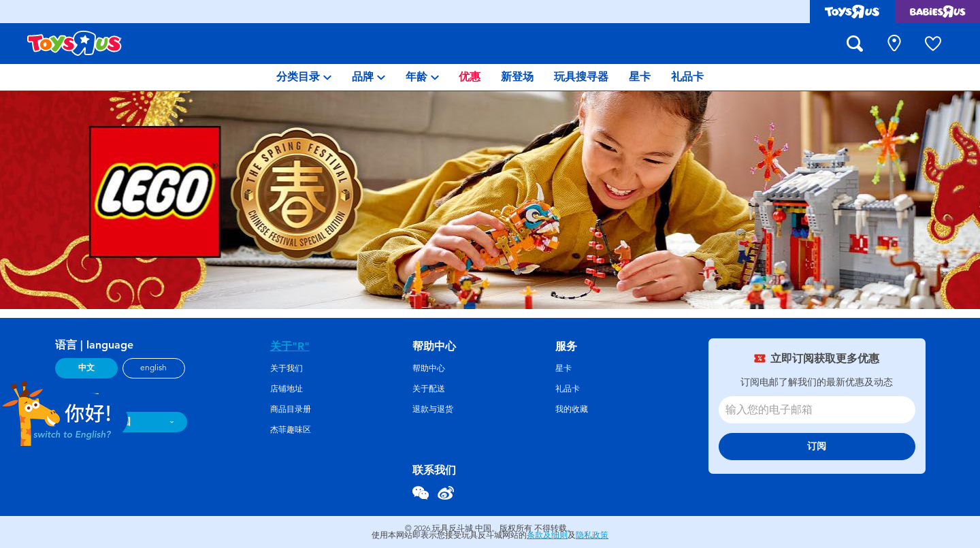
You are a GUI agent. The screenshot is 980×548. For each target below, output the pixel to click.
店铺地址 (287, 389)
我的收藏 (572, 409)
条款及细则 (547, 535)
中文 (86, 368)
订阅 (817, 446)
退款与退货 (433, 409)
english (153, 368)
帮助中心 (429, 368)
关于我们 (287, 368)
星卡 (563, 368)
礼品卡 (568, 389)
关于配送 (429, 389)
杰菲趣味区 (291, 430)
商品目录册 (291, 409)
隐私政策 (592, 535)
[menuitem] (304, 77)
